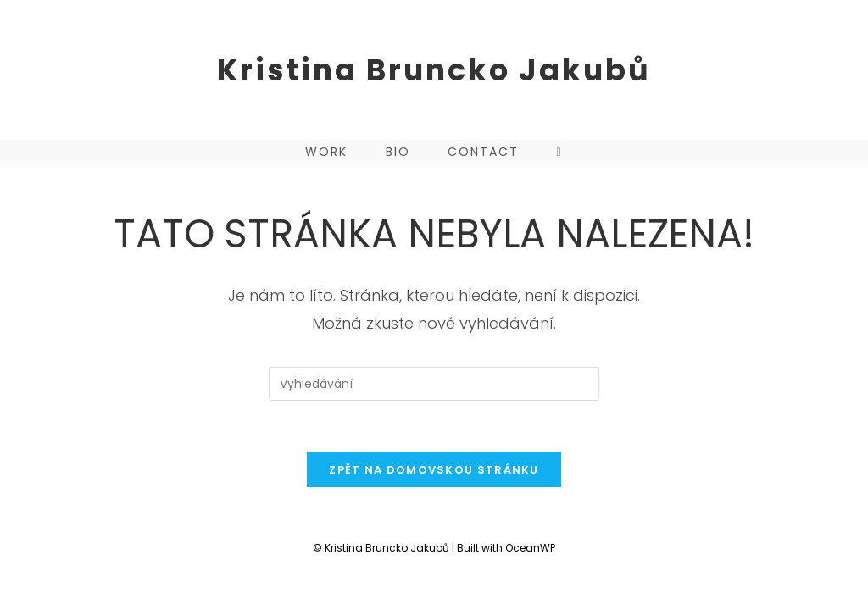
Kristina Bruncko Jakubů (434, 70)
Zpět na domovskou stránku (434, 470)
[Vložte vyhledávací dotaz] (434, 384)
